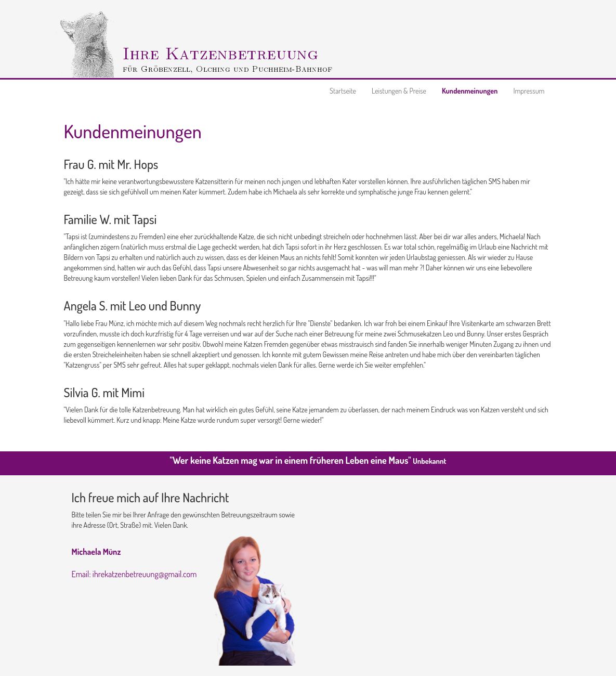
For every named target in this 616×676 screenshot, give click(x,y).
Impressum (529, 91)
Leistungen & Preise (399, 91)
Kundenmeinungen (470, 91)
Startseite (343, 91)
